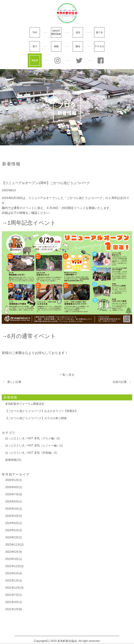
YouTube (101, 61)
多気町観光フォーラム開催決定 (25, 404)
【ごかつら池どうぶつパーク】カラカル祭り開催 (36, 418)
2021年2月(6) (14, 609)
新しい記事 (14, 382)
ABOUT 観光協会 (56, 32)
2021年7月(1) (14, 595)
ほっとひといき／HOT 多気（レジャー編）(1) (34, 445)
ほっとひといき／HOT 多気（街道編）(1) (31, 453)
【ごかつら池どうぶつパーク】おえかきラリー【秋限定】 (42, 411)
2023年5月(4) (14, 552)
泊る (78, 32)
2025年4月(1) (14, 509)
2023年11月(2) (14, 545)
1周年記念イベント (32, 223)
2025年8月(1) (14, 487)
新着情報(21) (13, 460)
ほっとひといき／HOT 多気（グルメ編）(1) (33, 438)
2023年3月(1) (14, 559)
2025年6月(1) (14, 502)
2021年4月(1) (14, 602)
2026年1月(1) (14, 480)
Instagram (57, 61)
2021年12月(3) (14, 588)
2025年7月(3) (14, 494)
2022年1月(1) (14, 581)
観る (78, 46)
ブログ (35, 60)
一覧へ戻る (67, 375)
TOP (35, 32)
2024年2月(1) (14, 537)
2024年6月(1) (14, 523)
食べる (99, 32)
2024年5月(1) (14, 530)
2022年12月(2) (14, 566)
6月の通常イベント (32, 336)
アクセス (99, 46)
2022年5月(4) (14, 573)
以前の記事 (120, 382)
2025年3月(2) (14, 516)
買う (35, 46)
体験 (56, 46)
